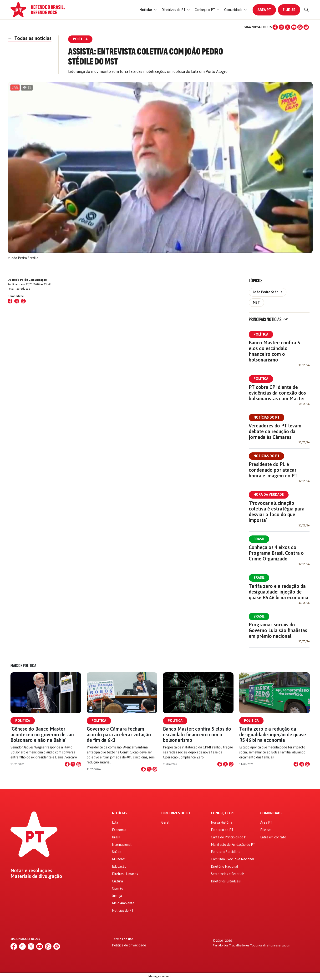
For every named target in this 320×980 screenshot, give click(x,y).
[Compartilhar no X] (73, 764)
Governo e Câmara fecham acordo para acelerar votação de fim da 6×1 (119, 734)
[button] (148, 10)
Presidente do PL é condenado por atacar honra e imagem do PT (273, 470)
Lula (115, 822)
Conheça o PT (223, 813)
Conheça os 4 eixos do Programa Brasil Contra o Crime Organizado (276, 553)
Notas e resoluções (31, 871)
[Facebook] (275, 27)
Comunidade (271, 813)
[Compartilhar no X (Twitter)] (17, 301)
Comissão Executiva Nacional (232, 859)
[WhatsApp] (300, 27)
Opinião (118, 888)
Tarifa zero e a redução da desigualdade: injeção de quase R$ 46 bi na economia (279, 592)
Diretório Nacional (224, 866)
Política (261, 334)
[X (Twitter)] (288, 27)
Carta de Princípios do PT (230, 837)
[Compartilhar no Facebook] (10, 301)
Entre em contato (273, 837)
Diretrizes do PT (176, 813)
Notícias (120, 813)
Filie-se (289, 10)
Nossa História (222, 822)
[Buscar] (306, 10)
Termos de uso (123, 939)
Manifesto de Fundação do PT (233, 845)
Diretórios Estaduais (226, 881)
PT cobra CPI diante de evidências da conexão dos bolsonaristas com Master (277, 393)
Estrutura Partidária (226, 852)
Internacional (122, 845)
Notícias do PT (267, 417)
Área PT (264, 10)
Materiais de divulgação (36, 876)
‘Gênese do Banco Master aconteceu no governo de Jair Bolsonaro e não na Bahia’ (42, 734)
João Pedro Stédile (268, 292)
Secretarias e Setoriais (228, 874)
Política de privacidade (129, 945)
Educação (119, 866)
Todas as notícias (30, 38)
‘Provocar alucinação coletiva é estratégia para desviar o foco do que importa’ (277, 512)
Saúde (117, 852)
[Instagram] (281, 27)
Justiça (117, 896)
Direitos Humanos (125, 874)
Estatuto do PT (222, 830)
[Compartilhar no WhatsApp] (23, 301)
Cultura (117, 881)
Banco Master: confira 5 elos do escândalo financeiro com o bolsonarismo (274, 351)
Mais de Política (23, 666)
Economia (119, 830)
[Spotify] (306, 27)
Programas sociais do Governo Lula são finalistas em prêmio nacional (278, 630)
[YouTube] (294, 27)
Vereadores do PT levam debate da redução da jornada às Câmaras (275, 431)
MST (256, 302)
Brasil (259, 539)
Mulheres (119, 859)
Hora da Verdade (269, 495)
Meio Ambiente (123, 903)
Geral (165, 822)
